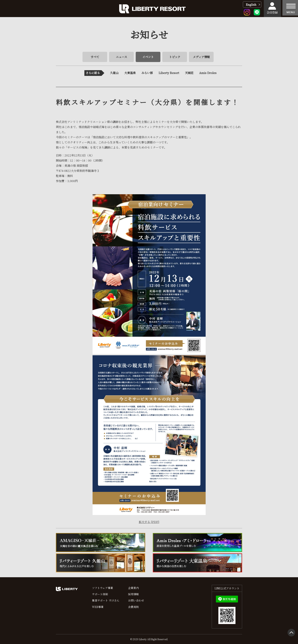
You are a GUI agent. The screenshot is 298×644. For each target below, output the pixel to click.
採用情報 (133, 594)
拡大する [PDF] (149, 522)
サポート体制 (100, 594)
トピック (175, 57)
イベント (148, 57)
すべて (95, 57)
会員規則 (133, 607)
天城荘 (189, 73)
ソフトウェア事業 (103, 588)
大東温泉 (130, 73)
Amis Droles (208, 73)
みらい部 (147, 73)
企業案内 (133, 588)
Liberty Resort (169, 73)
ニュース (122, 57)
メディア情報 (201, 57)
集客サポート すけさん (106, 600)
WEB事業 (98, 607)
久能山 (114, 73)
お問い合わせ (136, 600)
